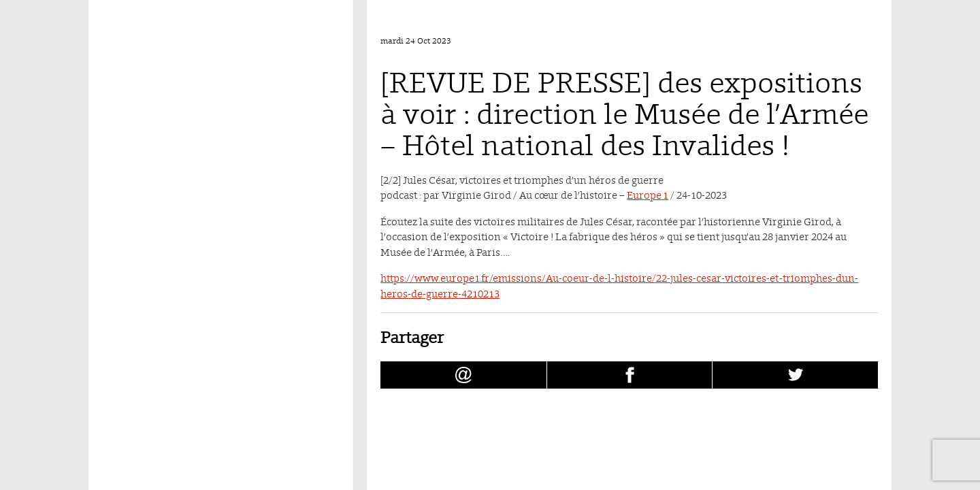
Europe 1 (648, 195)
